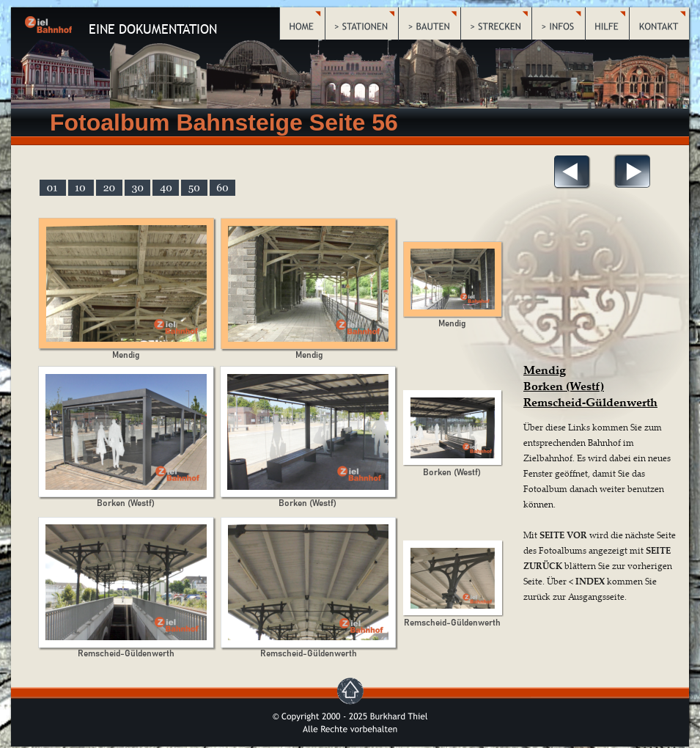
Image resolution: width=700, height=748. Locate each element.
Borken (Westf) (564, 386)
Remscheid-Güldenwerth (590, 402)
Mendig (545, 370)
